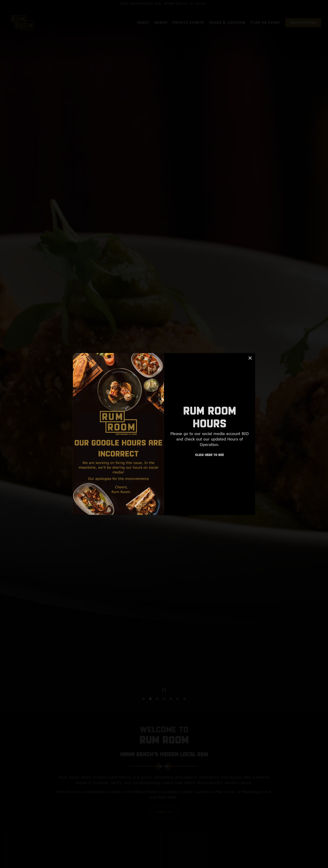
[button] (250, 358)
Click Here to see (210, 455)
